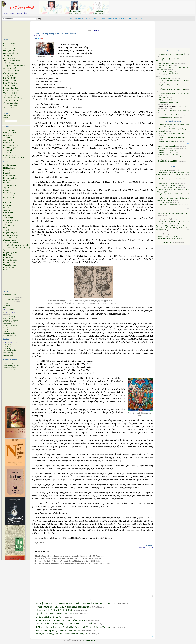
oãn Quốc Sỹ (9, 180)
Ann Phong (171, 222)
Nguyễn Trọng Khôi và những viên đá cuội (55, 613)
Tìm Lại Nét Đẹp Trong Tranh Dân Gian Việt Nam (58, 630)
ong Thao (7, 210)
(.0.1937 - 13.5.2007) (98, 13)
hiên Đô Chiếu (9, 130)
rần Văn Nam (9, 195)
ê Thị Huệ (7, 205)
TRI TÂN (14, 318)
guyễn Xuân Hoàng (11, 220)
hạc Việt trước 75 (12, 61)
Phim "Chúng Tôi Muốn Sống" (12, 365)
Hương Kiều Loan (177, 238)
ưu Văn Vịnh (9, 190)
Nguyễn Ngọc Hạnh (164, 238)
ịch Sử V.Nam (9, 43)
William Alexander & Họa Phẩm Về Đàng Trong (173, 213)
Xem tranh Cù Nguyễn (165, 202)
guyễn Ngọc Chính (11, 253)
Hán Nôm (6, 117)
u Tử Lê (7, 228)
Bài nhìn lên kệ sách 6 (165, 78)
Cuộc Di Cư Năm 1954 (10, 363)
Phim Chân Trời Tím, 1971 (11, 369)
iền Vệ (14, 86)
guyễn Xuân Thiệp (11, 235)
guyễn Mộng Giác (11, 233)
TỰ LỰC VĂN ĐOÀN (8, 299)
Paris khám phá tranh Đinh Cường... (169, 115)
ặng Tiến (7, 208)
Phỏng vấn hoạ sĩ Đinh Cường (167, 146)
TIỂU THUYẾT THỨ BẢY (10, 316)
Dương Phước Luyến (171, 226)
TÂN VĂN (5, 329)
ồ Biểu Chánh (9, 168)
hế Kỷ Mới (8, 76)
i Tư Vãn (7, 153)
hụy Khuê (7, 200)
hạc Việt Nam (9, 58)
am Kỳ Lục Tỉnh (10, 80)
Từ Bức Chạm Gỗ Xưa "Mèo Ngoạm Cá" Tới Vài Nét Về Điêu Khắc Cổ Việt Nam (73, 627)
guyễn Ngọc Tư (10, 263)
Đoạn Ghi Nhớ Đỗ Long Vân (49, 617)
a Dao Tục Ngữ (10, 68)
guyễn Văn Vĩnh (10, 165)
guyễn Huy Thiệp (10, 260)
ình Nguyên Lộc (10, 175)
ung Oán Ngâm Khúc (12, 145)
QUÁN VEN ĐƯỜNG (9, 354)
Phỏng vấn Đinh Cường (166, 100)
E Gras (182, 228)
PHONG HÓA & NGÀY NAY (10, 295)
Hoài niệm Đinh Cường (166, 72)
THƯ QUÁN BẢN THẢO (9, 335)
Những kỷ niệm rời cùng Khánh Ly (168, 161)
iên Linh (7, 183)
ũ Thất (6, 230)
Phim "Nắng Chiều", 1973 (11, 367)
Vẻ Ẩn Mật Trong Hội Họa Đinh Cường (172, 89)
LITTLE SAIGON (8, 356)
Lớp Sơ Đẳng (8, 344)
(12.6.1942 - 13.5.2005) (75, 13)
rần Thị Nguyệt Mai (11, 243)
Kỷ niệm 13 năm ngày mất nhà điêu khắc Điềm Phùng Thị (62, 634)
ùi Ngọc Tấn (9, 267)
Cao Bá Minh (174, 224)
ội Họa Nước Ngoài (11, 53)
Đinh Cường (162, 98)
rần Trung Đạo (9, 218)
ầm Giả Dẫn (9, 143)
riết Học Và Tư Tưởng (12, 98)
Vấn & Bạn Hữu (10, 238)
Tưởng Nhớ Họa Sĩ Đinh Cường (168, 102)
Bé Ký (179, 222)
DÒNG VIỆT (6, 307)
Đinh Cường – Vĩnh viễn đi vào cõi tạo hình (172, 74)
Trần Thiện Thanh (75, 11)
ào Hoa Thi (8, 140)
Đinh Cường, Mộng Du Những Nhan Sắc (172, 54)
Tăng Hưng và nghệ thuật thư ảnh (170, 205)
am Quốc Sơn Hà (10, 133)
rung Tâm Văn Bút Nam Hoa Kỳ (16, 66)
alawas (6, 86)
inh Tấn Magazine (10, 100)
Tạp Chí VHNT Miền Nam (10, 328)
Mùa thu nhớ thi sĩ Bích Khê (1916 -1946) (54, 610)
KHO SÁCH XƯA (8, 352)
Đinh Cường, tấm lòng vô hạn (167, 117)
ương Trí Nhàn (9, 265)
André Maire (162, 222)
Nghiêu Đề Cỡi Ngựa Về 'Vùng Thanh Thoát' (174, 194)
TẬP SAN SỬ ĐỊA (7, 324)
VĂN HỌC (6, 303)
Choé (183, 224)
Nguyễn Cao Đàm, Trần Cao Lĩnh (168, 236)
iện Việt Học (9, 63)
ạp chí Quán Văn (10, 105)
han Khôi (7, 170)
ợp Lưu (15, 90)
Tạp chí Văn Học (7, 305)
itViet (6, 90)
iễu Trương (8, 203)
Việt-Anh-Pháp (7, 115)
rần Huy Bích (9, 188)
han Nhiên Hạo (9, 213)
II (184, 106)
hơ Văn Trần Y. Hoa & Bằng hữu (16, 245)
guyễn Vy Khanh (10, 198)
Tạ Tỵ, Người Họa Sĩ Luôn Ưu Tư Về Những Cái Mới (61, 620)
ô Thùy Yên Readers (11, 108)
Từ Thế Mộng (98, 11)
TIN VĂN (5, 331)
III (186, 106)
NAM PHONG (6, 318)
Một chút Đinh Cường (165, 65)
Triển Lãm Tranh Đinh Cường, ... (173, 157)
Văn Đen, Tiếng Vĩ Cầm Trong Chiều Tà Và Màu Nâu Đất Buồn (65, 624)
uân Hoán (7, 215)
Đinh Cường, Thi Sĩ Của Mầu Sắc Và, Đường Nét (173, 111)
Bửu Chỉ (164, 224)
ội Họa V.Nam (9, 51)
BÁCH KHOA (13, 326)
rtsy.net (8, 56)
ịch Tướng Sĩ (9, 135)
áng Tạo (14, 88)
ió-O (14, 93)
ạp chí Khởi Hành (10, 103)
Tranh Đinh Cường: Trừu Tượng (168, 152)
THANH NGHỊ (7, 320)
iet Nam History (10, 46)
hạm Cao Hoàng (10, 240)
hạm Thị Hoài (9, 257)
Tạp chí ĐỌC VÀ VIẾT (9, 333)
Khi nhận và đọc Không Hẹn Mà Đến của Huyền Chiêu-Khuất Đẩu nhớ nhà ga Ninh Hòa (76, 603)
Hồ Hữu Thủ (163, 230)
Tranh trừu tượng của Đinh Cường (168, 155)
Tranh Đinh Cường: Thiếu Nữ (167, 150)
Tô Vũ (52, 11)
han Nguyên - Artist (11, 73)
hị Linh (6, 270)
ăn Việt (7, 93)
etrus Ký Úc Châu (10, 83)
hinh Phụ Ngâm (10, 148)
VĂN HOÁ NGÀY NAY (9, 322)
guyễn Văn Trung (10, 178)
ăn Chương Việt (10, 95)
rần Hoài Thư (9, 225)
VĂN (4, 313)
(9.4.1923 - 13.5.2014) (51, 13)
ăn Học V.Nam (9, 48)
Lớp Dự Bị (7, 348)
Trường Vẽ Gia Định (165, 242)
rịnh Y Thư (8, 223)
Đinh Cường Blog (163, 148)
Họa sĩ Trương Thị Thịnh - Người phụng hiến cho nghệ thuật (64, 607)
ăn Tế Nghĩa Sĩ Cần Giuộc (14, 158)
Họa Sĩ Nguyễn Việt (165, 170)
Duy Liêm (165, 228)
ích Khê (7, 173)
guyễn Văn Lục (10, 193)
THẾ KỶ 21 (6, 326)
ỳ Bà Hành (8, 150)
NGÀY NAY (15, 320)
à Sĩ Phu (7, 255)
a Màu (6, 88)
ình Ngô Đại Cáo (10, 155)
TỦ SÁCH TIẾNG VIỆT (10, 350)
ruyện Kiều (8, 138)
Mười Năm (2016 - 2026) (166, 63)
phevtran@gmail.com (89, 640)
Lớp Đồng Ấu (8, 346)
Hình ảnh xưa (8, 371)
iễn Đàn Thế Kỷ (10, 78)
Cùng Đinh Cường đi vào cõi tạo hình (170, 85)
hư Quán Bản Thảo (11, 71)
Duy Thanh (174, 228)
